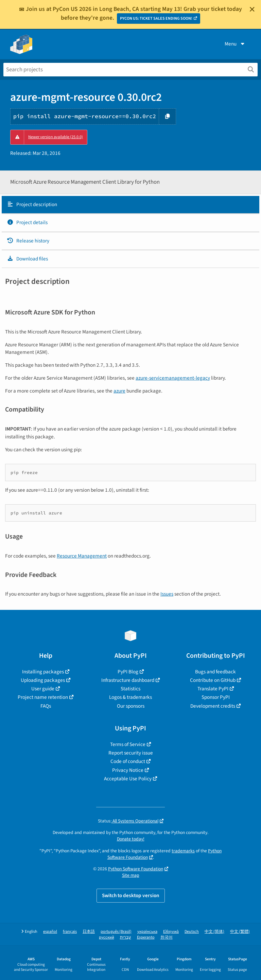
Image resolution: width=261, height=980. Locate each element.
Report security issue (131, 753)
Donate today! (131, 839)
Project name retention (43, 697)
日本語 (89, 932)
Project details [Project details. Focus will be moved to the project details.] (27, 222)
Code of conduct (128, 761)
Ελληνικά (171, 932)
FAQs (46, 706)
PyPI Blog (128, 672)
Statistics (130, 689)
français (70, 932)
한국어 (167, 937)
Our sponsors (131, 706)
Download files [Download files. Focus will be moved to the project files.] (27, 259)
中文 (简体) (214, 932)
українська (147, 932)
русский (107, 937)
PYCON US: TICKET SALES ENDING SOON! (156, 19)
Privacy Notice (128, 770)
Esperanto (146, 937)
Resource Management (82, 556)
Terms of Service (128, 744)
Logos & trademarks (130, 697)
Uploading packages (43, 680)
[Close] (252, 9)
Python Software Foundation (136, 869)
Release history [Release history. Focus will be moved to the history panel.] (28, 241)
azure (119, 391)
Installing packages (43, 672)
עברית (126, 937)
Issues (167, 594)
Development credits (213, 706)
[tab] (130, 205)
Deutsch (192, 932)
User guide (43, 689)
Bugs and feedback (215, 672)
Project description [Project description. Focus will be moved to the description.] (32, 204)
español (50, 932)
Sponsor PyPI (216, 697)
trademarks (183, 851)
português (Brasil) (116, 932)
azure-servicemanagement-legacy (173, 378)
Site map (131, 875)
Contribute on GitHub (213, 680)
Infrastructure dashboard (128, 680)
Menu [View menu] (235, 44)
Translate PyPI (213, 689)
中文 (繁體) (240, 932)
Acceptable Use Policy (128, 779)
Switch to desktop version (131, 895)
